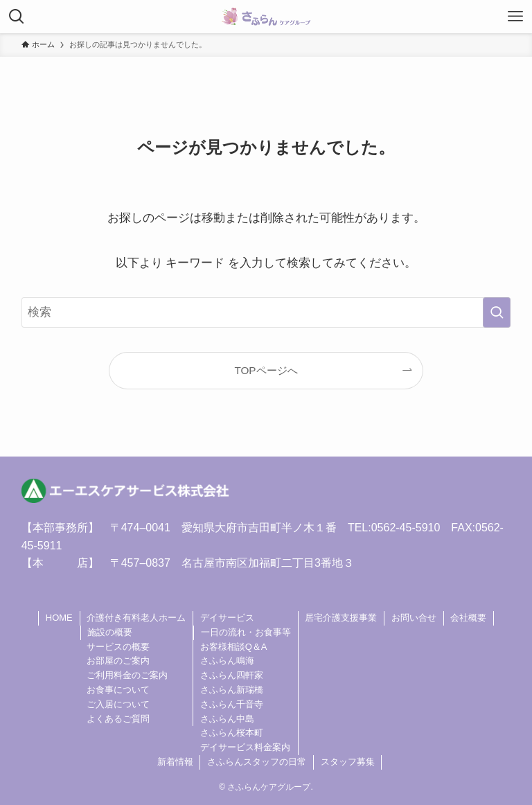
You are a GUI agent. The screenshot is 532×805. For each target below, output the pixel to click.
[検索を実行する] (497, 312)
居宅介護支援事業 (341, 618)
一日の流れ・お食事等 (246, 632)
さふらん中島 (227, 719)
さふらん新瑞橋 (232, 690)
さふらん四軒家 (232, 675)
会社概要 (468, 618)
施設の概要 (110, 632)
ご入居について (118, 704)
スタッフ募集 (348, 762)
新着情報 (175, 762)
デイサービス (227, 618)
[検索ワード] (266, 312)
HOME (59, 618)
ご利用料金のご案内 (127, 675)
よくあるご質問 (118, 719)
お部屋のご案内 (118, 661)
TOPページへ (266, 370)
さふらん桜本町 (232, 733)
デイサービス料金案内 (245, 747)
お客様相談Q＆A (234, 647)
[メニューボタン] (515, 17)
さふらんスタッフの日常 (257, 762)
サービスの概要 (118, 647)
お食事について (118, 690)
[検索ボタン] (17, 17)
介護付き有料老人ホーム (136, 618)
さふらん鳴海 (227, 661)
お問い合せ (414, 618)
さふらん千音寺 (232, 704)
